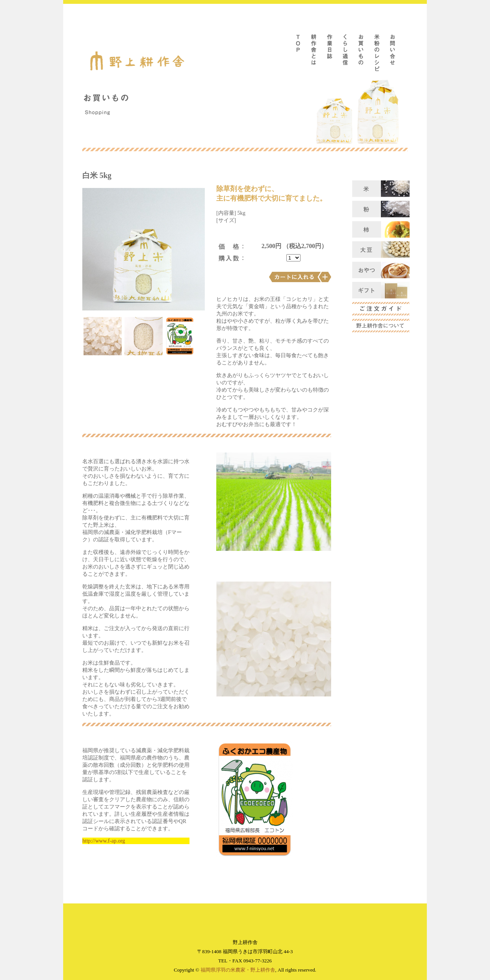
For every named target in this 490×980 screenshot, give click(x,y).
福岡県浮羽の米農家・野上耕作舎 (238, 970)
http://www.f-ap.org (104, 841)
